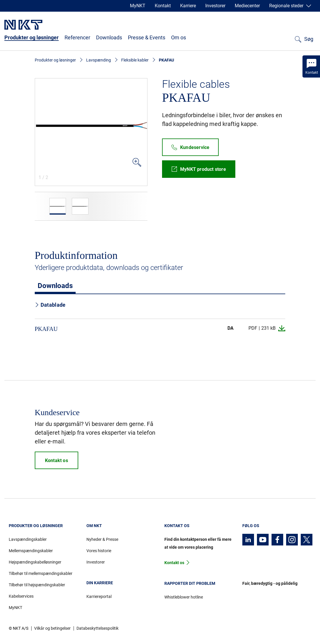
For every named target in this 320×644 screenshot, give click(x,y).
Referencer (77, 37)
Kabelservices (21, 596)
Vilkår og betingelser (52, 628)
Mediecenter (247, 6)
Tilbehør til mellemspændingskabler (41, 573)
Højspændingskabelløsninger (35, 562)
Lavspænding (99, 60)
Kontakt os (174, 563)
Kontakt (163, 6)
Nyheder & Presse (102, 539)
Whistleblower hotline (184, 597)
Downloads (109, 37)
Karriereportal (99, 596)
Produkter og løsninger (32, 37)
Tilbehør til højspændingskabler (37, 585)
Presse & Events (147, 37)
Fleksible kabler (135, 60)
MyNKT (138, 6)
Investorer (215, 6)
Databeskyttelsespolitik (98, 628)
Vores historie (99, 551)
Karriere (188, 6)
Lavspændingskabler (28, 539)
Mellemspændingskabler (31, 551)
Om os (179, 37)
